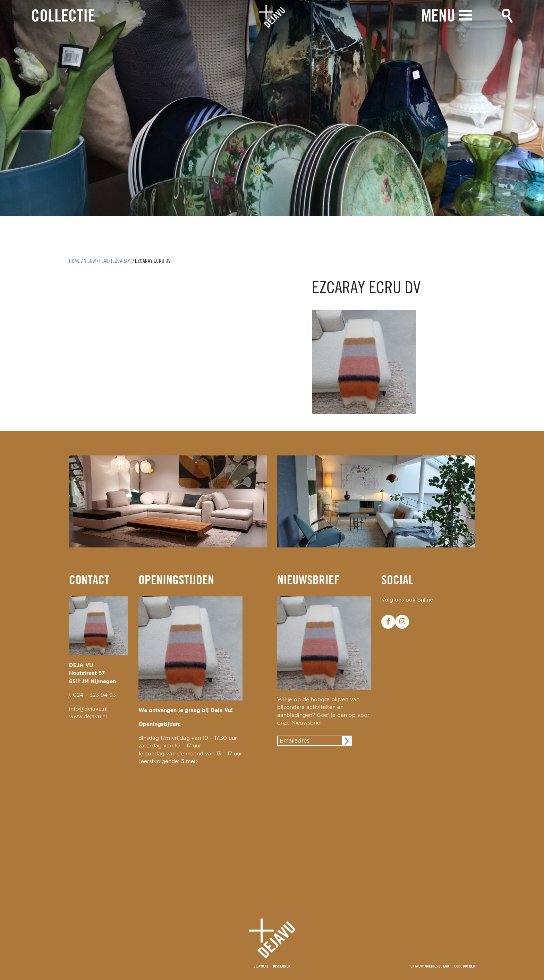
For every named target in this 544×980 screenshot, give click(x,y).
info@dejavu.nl (88, 709)
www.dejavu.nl (88, 717)
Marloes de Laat (437, 966)
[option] (272, 108)
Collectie (63, 17)
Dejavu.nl (261, 966)
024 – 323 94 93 (94, 695)
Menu (438, 16)
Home (75, 261)
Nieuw (90, 261)
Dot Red (469, 966)
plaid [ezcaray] (115, 261)
